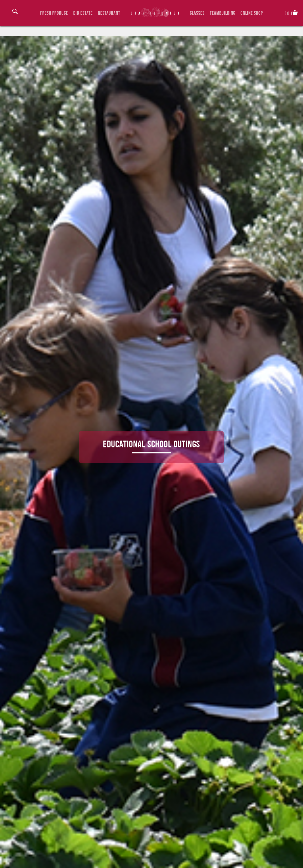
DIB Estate (83, 13)
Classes (197, 13)
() (288, 13)
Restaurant (109, 13)
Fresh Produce (54, 13)
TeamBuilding (223, 13)
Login (8, 13)
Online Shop (252, 13)
